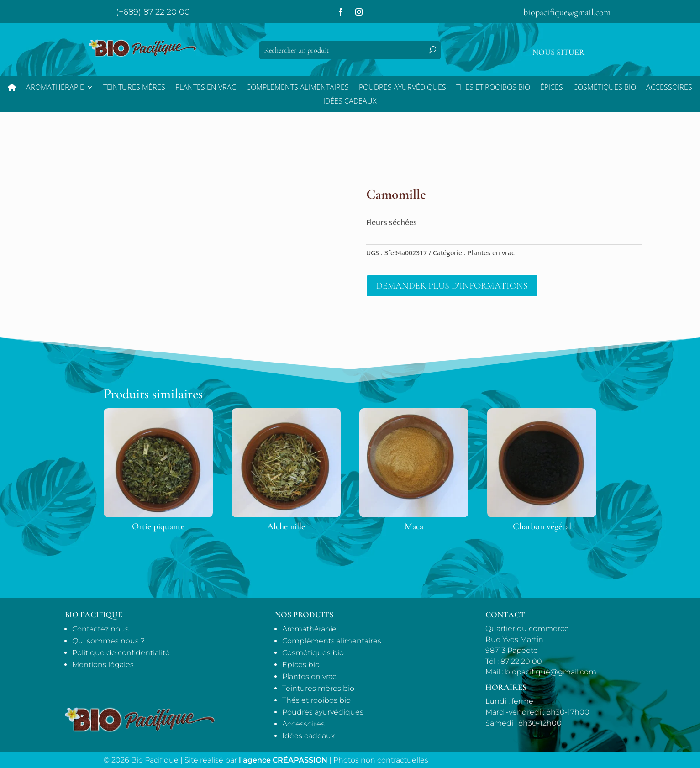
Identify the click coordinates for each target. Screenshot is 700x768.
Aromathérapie (55, 88)
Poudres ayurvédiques (403, 88)
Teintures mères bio (318, 688)
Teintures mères (134, 88)
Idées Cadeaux (350, 102)
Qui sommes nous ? (108, 641)
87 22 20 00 (521, 661)
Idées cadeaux (308, 736)
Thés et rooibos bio (316, 700)
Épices (552, 88)
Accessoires (669, 88)
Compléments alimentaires (297, 88)
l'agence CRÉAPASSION (283, 760)
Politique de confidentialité (121, 653)
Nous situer (558, 52)
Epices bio (301, 665)
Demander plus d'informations (452, 286)
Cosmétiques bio (605, 88)
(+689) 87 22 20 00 (153, 12)
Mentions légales (103, 665)
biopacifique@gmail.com (567, 12)
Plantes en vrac (206, 88)
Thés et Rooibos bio (493, 88)
